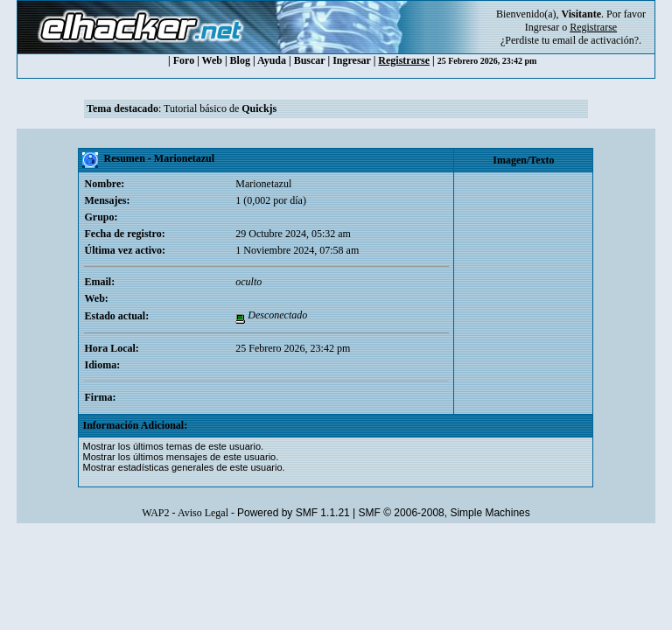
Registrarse (404, 60)
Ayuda (272, 60)
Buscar (310, 60)
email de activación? (595, 40)
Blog (240, 60)
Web (212, 60)
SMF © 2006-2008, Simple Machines (444, 513)
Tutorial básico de (220, 108)
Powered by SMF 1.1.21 (294, 513)
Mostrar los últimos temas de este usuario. (173, 446)
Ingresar (542, 27)
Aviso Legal (203, 513)
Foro (184, 60)
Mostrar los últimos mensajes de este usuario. (180, 457)
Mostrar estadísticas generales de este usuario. (183, 467)
